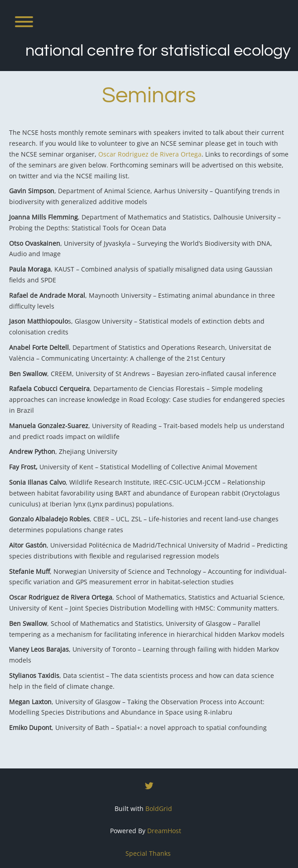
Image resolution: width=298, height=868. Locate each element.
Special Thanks (148, 853)
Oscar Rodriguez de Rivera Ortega (150, 154)
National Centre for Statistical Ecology (158, 51)
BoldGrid (159, 808)
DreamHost (164, 831)
